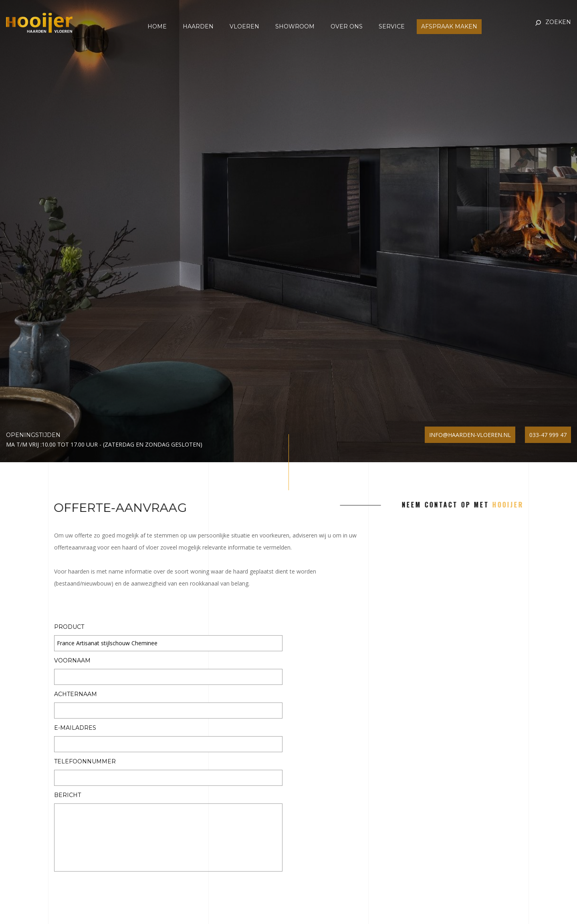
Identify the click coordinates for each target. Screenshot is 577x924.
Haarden (198, 27)
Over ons (347, 27)
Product (69, 627)
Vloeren (244, 27)
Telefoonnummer (85, 762)
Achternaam (76, 695)
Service (392, 27)
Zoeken (558, 22)
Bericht (68, 795)
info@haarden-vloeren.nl (470, 435)
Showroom (295, 27)
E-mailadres (75, 728)
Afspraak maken (449, 27)
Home (157, 27)
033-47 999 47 (548, 435)
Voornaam (72, 661)
